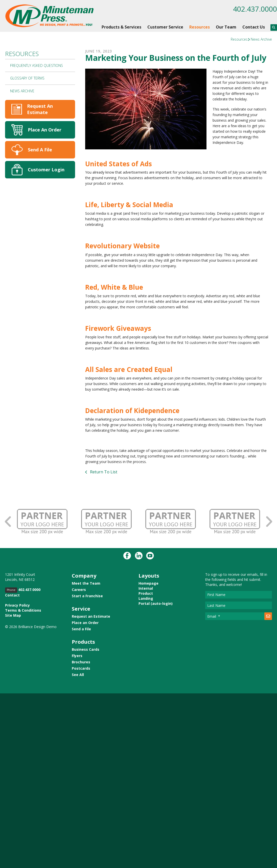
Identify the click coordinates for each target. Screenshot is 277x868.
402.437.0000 (255, 9)
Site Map (13, 615)
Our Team (226, 27)
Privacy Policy (17, 605)
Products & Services (121, 27)
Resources (200, 27)
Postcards (81, 668)
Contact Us (254, 27)
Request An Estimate (40, 109)
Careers (79, 590)
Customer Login (46, 170)
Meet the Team (86, 583)
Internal (146, 588)
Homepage (148, 583)
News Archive (261, 39)
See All (78, 675)
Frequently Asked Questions (37, 65)
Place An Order (45, 130)
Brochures (81, 662)
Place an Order (85, 623)
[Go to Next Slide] (269, 521)
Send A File (40, 150)
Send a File (81, 629)
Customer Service (165, 27)
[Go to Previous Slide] (8, 521)
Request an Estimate (91, 616)
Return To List (103, 472)
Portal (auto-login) (156, 603)
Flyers (77, 656)
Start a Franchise (87, 596)
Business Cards (86, 649)
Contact (12, 595)
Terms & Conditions (23, 610)
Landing (146, 598)
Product (146, 593)
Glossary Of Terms (27, 78)
